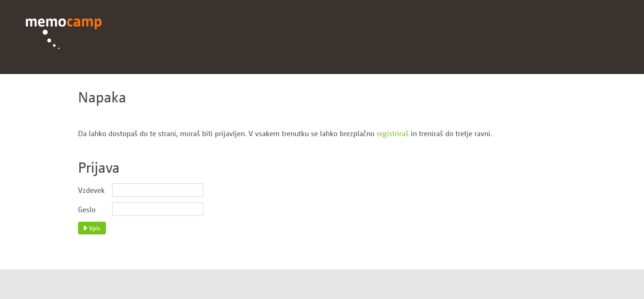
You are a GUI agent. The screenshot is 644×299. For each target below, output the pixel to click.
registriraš (393, 133)
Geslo (87, 209)
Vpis (92, 228)
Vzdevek (91, 190)
